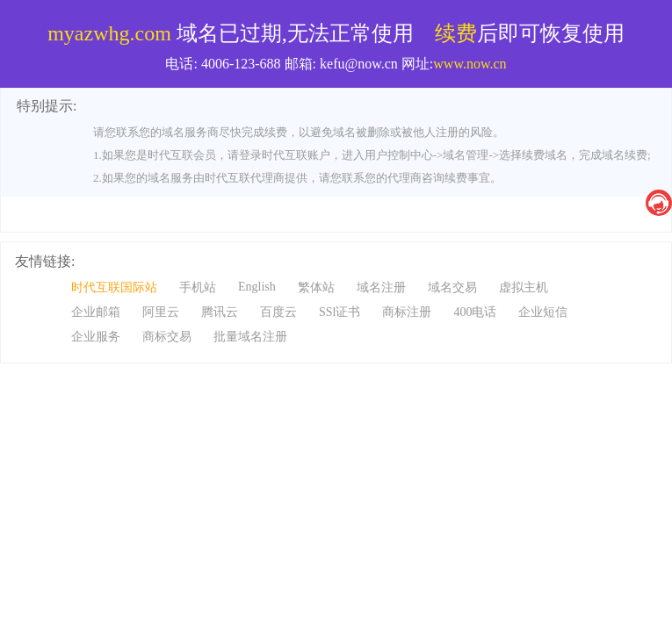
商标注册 (407, 312)
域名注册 (381, 287)
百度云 (278, 312)
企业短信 (543, 312)
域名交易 (452, 287)
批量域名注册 (250, 337)
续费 (456, 33)
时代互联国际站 (114, 287)
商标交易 (167, 337)
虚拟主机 (524, 287)
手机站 (198, 287)
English (257, 287)
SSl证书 (340, 312)
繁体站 (316, 287)
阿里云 (161, 312)
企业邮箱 (96, 312)
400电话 (475, 312)
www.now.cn (470, 64)
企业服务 (96, 337)
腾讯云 (220, 312)
